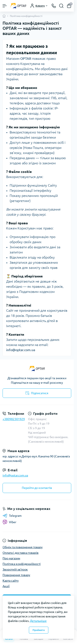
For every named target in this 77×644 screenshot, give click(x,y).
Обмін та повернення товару (23, 547)
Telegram (12, 516)
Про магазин (11, 558)
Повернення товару (16, 575)
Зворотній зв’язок (15, 569)
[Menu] (5, 6)
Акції (6, 586)
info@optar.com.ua (15, 475)
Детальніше (38, 621)
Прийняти (39, 630)
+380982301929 (14, 419)
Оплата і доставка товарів (21, 553)
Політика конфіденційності (22, 564)
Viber (9, 522)
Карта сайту (11, 581)
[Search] (61, 6)
